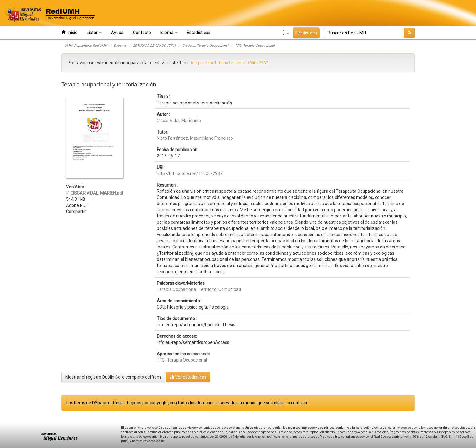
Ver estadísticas (188, 377)
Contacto (142, 33)
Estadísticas (199, 33)
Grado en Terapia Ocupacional (205, 46)
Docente (120, 46)
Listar (94, 33)
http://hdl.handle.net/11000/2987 (190, 173)
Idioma (169, 33)
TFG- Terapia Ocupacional (255, 46)
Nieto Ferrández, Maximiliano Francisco (195, 138)
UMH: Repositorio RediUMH (86, 46)
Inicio (69, 32)
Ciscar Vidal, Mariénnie (179, 121)
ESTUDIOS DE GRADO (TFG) (154, 46)
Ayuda (117, 33)
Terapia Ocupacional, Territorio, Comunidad (199, 289)
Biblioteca (306, 33)
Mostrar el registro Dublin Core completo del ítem (113, 377)
